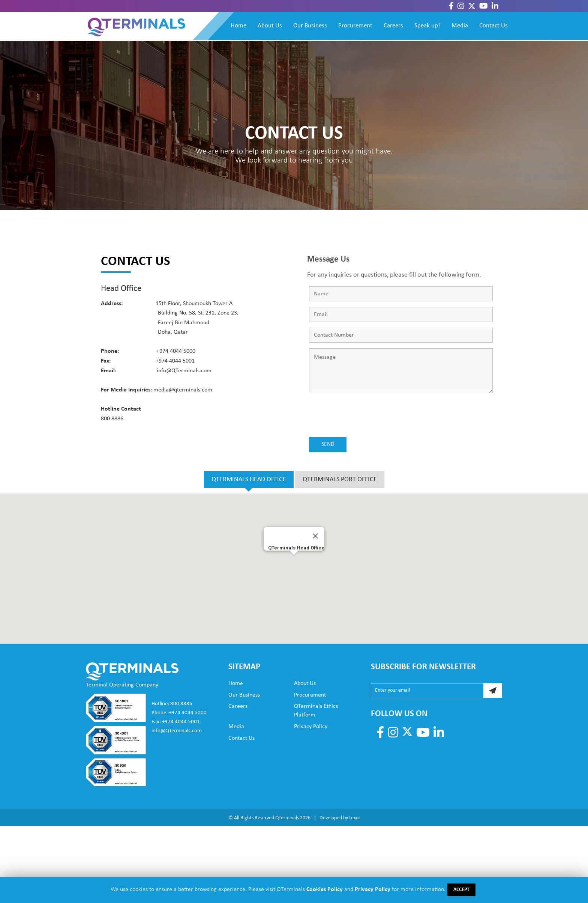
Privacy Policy (311, 727)
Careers (393, 26)
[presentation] (366, 417)
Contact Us (493, 26)
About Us (270, 26)
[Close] (315, 536)
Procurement (355, 26)
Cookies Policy (324, 889)
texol (354, 818)
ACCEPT (461, 890)
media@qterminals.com (183, 390)
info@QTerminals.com (184, 371)
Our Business (310, 26)
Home (238, 26)
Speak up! (427, 26)
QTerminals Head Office (296, 548)
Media (460, 26)
